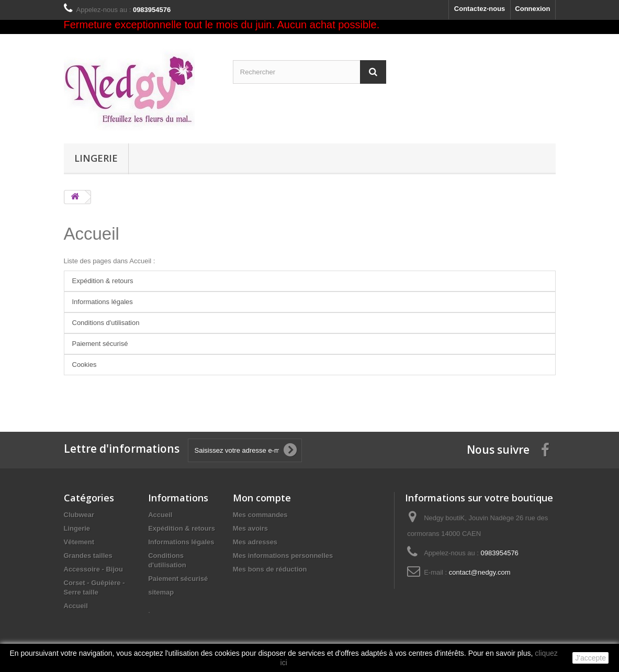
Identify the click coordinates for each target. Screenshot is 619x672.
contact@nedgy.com (480, 572)
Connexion (532, 9)
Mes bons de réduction (270, 569)
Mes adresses (255, 542)
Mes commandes (260, 515)
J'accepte (590, 658)
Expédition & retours (103, 281)
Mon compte (262, 498)
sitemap (161, 592)
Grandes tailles (88, 556)
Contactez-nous (480, 9)
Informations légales (103, 302)
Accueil (92, 234)
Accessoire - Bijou (93, 569)
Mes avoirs (250, 528)
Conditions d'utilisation (106, 323)
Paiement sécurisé (100, 344)
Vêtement (79, 542)
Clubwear (79, 515)
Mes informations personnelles (283, 556)
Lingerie (96, 158)
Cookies (85, 365)
